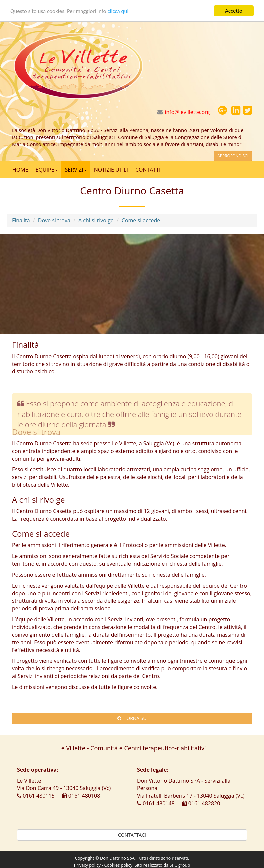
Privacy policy (87, 865)
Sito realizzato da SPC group (162, 865)
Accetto (234, 11)
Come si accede (141, 220)
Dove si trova (54, 220)
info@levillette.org (187, 112)
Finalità (21, 220)
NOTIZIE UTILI (111, 170)
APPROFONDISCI (233, 156)
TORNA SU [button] (132, 718)
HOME (20, 170)
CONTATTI (148, 170)
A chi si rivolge (96, 220)
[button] (222, 110)
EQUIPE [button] (47, 170)
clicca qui (118, 11)
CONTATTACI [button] (132, 835)
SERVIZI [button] (76, 170)
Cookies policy (118, 865)
